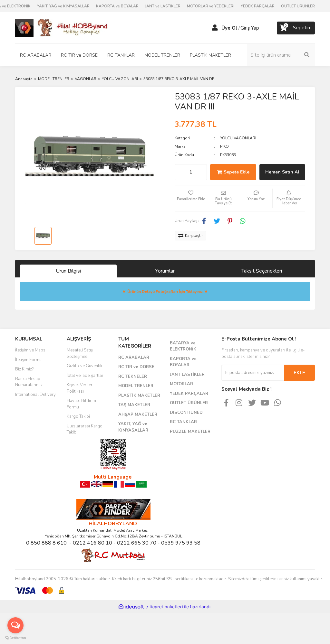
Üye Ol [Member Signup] (229, 28)
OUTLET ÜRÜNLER (298, 6)
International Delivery (35, 395)
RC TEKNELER (133, 377)
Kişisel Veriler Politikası (80, 388)
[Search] (281, 55)
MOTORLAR (181, 384)
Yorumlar (165, 271)
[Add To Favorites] (191, 198)
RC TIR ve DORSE (136, 367)
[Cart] (296, 28)
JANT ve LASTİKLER (163, 6)
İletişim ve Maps (30, 350)
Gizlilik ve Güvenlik (84, 366)
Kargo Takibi (78, 416)
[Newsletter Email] (253, 373)
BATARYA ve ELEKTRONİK (183, 346)
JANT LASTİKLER (187, 375)
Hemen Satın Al (282, 172)
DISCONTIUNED (186, 413)
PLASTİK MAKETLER (139, 396)
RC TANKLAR (183, 422)
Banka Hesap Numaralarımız (29, 382)
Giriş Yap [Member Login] (250, 28)
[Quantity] (191, 172)
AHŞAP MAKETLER (138, 415)
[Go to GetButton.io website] (15, 638)
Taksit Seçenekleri (262, 271)
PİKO (224, 146)
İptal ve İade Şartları (86, 376)
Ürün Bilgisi (68, 271)
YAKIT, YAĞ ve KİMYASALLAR (63, 6)
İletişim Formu (28, 360)
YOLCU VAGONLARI (238, 138)
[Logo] (62, 28)
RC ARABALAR (134, 358)
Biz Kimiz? (24, 369)
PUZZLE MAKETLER (190, 432)
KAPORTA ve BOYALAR (117, 6)
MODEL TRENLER (136, 386)
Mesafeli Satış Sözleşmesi (80, 353)
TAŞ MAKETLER (134, 405)
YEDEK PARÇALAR (258, 6)
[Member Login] (215, 28)
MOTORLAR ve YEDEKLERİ (211, 6)
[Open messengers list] (15, 625)
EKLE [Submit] (299, 373)
